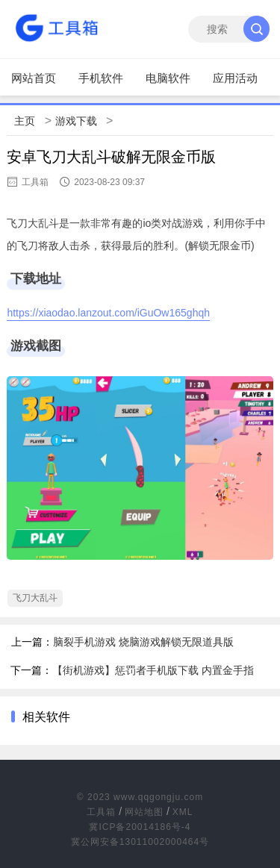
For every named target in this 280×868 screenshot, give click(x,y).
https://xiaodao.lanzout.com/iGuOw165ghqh (108, 313)
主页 (25, 121)
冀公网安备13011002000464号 (140, 842)
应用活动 (235, 78)
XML (183, 812)
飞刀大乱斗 (35, 598)
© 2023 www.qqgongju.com (140, 797)
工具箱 (101, 812)
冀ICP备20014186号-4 (140, 827)
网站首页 (34, 78)
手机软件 (101, 78)
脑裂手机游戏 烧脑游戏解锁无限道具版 (143, 642)
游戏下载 (76, 121)
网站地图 (144, 812)
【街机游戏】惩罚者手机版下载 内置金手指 (153, 670)
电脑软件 (168, 78)
